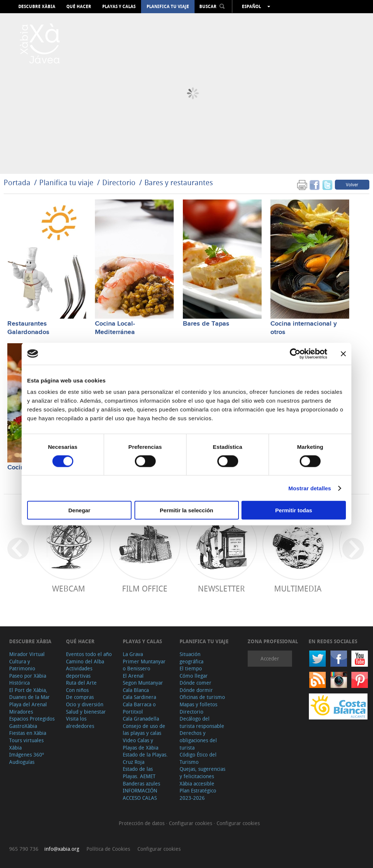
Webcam (69, 588)
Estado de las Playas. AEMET (139, 772)
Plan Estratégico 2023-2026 (198, 794)
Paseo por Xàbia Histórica (28, 679)
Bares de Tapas (206, 324)
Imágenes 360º (27, 755)
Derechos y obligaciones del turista (198, 740)
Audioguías (22, 762)
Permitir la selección (186, 510)
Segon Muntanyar (143, 683)
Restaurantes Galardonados (28, 328)
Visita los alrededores (80, 722)
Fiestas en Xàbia (28, 733)
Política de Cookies (108, 849)
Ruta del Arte (81, 683)
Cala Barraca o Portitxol (139, 708)
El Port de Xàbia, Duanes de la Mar (29, 694)
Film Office (145, 588)
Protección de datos (142, 823)
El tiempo (191, 668)
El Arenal (133, 676)
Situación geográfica (191, 658)
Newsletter (221, 588)
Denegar (79, 510)
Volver (352, 184)
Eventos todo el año (89, 654)
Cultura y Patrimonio (22, 665)
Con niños (77, 690)
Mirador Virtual (27, 654)
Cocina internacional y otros (304, 328)
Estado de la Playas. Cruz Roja (145, 758)
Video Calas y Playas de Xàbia (141, 744)
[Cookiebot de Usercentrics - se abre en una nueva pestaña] (295, 354)
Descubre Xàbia (37, 7)
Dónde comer (195, 683)
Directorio (120, 182)
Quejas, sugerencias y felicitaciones (202, 772)
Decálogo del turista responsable (202, 722)
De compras (80, 697)
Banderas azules (141, 783)
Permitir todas (294, 510)
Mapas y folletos (198, 704)
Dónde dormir (196, 690)
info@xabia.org (62, 849)
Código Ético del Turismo (198, 758)
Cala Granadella (141, 719)
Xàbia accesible (197, 783)
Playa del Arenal (28, 704)
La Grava (133, 654)
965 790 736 (24, 849)
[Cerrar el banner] (343, 354)
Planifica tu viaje (168, 7)
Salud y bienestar (86, 712)
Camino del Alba (85, 661)
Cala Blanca (136, 690)
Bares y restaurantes (179, 182)
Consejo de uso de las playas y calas (144, 730)
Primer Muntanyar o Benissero (144, 665)
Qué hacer (79, 7)
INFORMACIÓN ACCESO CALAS (140, 794)
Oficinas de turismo (202, 697)
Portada (17, 182)
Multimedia (298, 588)
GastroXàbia (23, 726)
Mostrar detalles (310, 488)
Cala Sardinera (139, 697)
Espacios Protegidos (32, 719)
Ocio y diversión (85, 704)
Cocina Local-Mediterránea (115, 328)
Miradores (21, 712)
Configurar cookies (191, 823)
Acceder (270, 658)
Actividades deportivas (79, 672)
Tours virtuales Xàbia (26, 744)
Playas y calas (119, 7)
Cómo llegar (194, 676)
